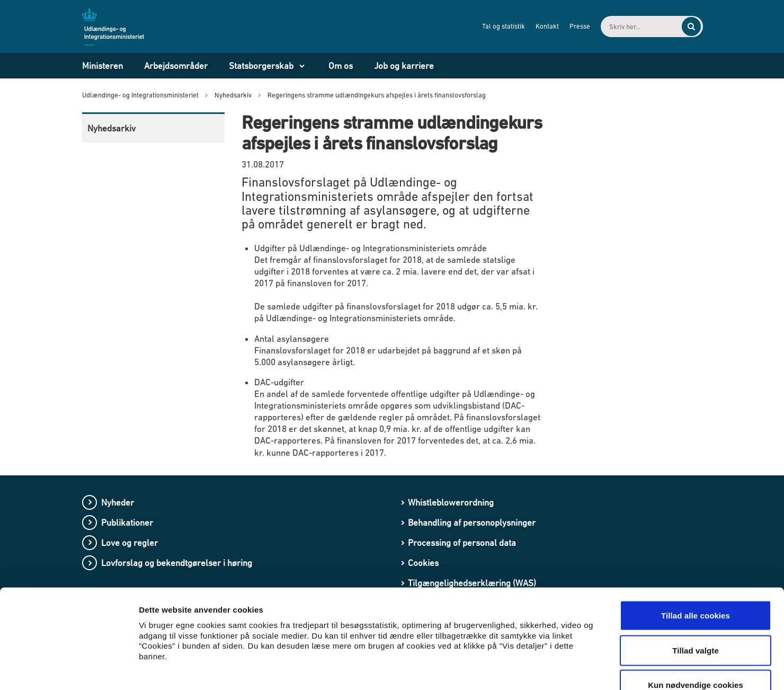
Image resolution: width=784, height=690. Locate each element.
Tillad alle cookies (696, 551)
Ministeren (103, 66)
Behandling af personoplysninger (472, 523)
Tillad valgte (696, 586)
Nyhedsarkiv (112, 128)
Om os (341, 66)
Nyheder (118, 502)
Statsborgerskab (261, 66)
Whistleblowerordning (451, 502)
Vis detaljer (551, 669)
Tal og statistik (495, 26)
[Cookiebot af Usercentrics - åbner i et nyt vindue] (69, 669)
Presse (571, 26)
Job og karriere (404, 66)
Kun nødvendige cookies (696, 620)
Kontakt (538, 26)
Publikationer (127, 523)
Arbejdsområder (176, 66)
